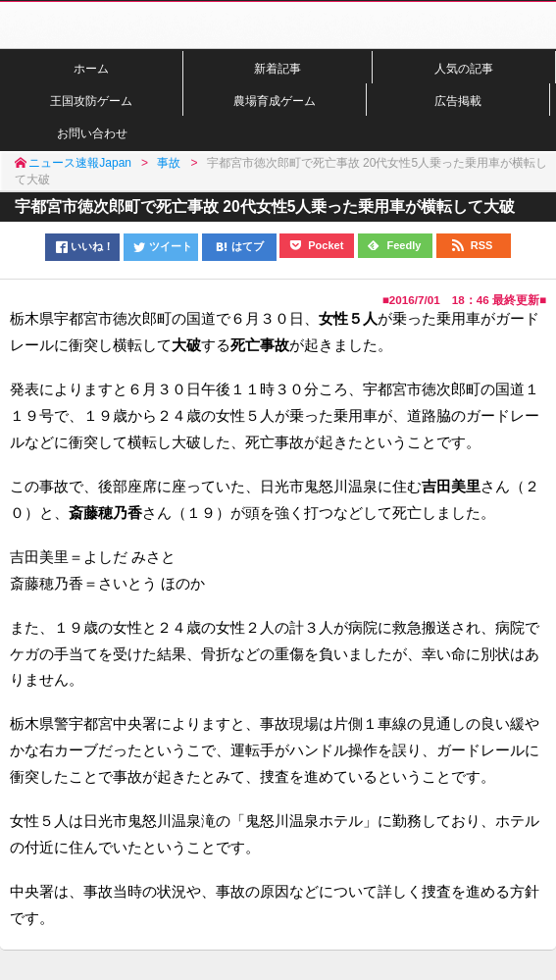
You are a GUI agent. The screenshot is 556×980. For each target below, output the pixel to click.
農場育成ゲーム (275, 101)
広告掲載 (458, 101)
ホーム (91, 68)
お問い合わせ (92, 133)
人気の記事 (464, 68)
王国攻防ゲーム (91, 101)
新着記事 (278, 68)
